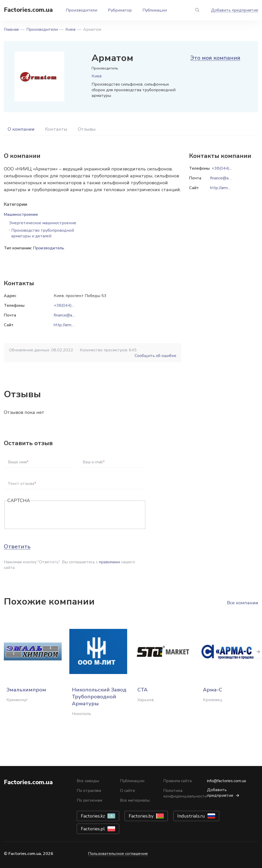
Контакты (56, 129)
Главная (11, 29)
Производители (81, 10)
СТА (143, 690)
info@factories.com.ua (226, 781)
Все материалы (135, 800)
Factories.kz (93, 816)
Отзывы (87, 129)
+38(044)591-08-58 (73, 305)
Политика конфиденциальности (185, 793)
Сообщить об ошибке (155, 356)
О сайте (128, 791)
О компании (21, 129)
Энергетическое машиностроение (43, 223)
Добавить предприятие (235, 10)
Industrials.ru (191, 816)
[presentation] (46, 515)
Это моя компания (215, 58)
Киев (70, 29)
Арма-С (212, 690)
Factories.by (141, 816)
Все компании (243, 603)
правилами (109, 562)
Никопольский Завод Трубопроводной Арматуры (99, 697)
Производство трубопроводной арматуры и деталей (43, 233)
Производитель (49, 248)
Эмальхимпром (26, 690)
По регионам (89, 800)
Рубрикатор (120, 10)
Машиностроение (21, 215)
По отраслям (89, 791)
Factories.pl (93, 829)
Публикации (155, 10)
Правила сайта (177, 781)
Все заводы (88, 781)
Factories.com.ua (28, 10)
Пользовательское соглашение (118, 854)
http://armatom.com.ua (74, 325)
